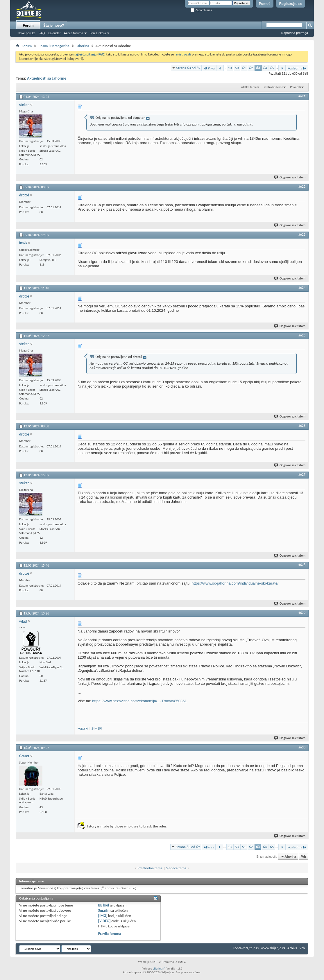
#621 (302, 96)
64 (265, 68)
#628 (302, 565)
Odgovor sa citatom (290, 177)
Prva (209, 68)
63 (258, 68)
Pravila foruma (110, 934)
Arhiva (292, 948)
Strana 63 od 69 (188, 68)
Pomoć (265, 4)
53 (237, 68)
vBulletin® (159, 969)
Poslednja (297, 68)
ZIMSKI (97, 728)
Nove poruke (26, 33)
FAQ (42, 33)
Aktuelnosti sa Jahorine (47, 78)
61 (244, 68)
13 (230, 68)
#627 (302, 474)
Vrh (303, 857)
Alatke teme (249, 87)
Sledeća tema (176, 868)
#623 (302, 234)
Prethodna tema (150, 868)
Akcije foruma (73, 33)
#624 (302, 288)
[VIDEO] (104, 921)
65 (272, 68)
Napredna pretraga (295, 33)
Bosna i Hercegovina (54, 46)
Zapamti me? (201, 10)
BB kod (104, 905)
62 (251, 68)
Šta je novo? (54, 26)
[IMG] (103, 916)
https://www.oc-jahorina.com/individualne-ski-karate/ (235, 583)
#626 (302, 426)
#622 (302, 187)
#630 (302, 747)
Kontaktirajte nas (246, 948)
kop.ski (83, 728)
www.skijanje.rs (273, 948)
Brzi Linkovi (98, 33)
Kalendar (54, 33)
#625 (302, 335)
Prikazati (296, 87)
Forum (28, 26)
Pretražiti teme (273, 87)
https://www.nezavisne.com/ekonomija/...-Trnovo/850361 (139, 701)
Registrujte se (291, 4)
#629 (302, 613)
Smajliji (104, 910)
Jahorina (83, 46)
